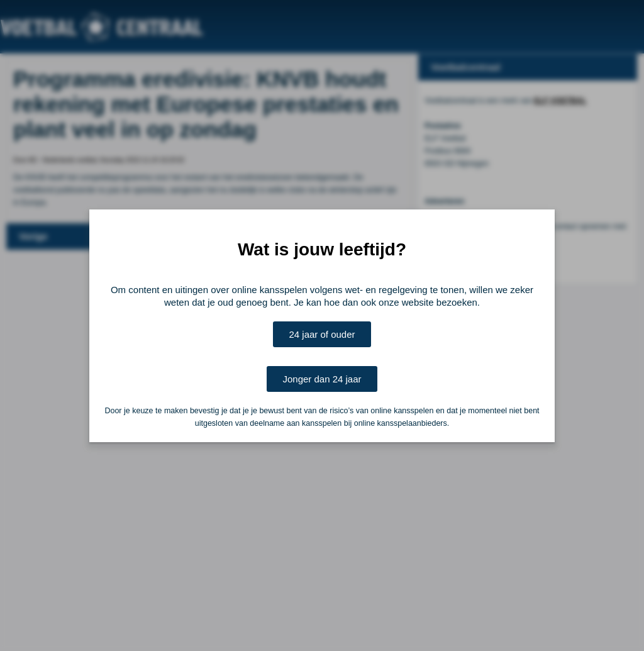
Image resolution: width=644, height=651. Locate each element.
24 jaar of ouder (322, 334)
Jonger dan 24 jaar (322, 379)
